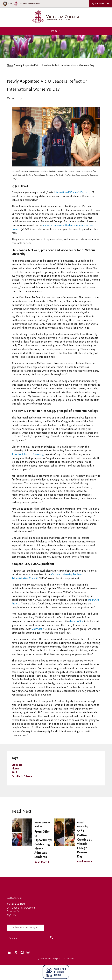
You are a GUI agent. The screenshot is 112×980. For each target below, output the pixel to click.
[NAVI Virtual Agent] (56, 973)
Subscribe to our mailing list (26, 928)
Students (17, 765)
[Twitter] (16, 953)
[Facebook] (22, 953)
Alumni (15, 769)
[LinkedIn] (10, 953)
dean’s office (76, 621)
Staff (14, 772)
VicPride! (37, 629)
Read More (41, 862)
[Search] (51, 938)
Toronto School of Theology (27, 454)
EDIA (7, 4)
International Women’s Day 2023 (72, 192)
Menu (54, 31)
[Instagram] (28, 953)
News (10, 65)
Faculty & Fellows (22, 776)
